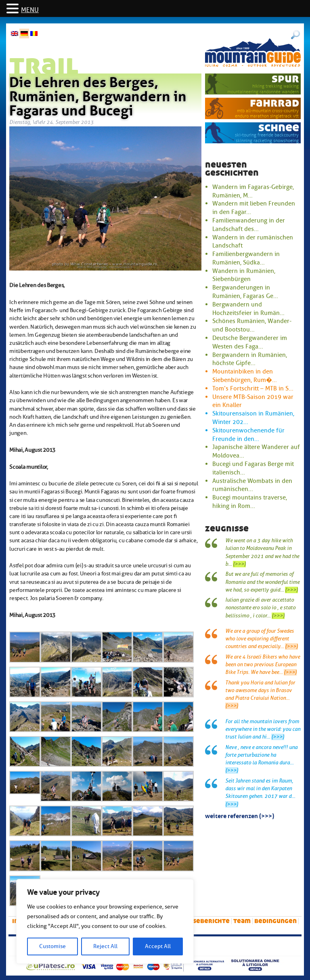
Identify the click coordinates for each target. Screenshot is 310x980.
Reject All (105, 946)
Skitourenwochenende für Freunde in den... (248, 435)
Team (242, 921)
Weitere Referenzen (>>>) (240, 815)
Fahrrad (274, 103)
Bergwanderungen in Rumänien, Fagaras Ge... (245, 292)
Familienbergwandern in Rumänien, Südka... (246, 258)
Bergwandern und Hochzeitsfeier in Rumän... (248, 309)
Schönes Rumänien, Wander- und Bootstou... (252, 325)
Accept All (158, 946)
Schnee (279, 127)
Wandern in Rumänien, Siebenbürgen (244, 275)
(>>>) (239, 564)
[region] (105, 921)
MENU (30, 10)
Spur (285, 79)
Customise (52, 946)
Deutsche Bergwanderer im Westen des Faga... (250, 342)
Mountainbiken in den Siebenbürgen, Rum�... (245, 376)
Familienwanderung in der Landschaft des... (249, 225)
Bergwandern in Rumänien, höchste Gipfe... (250, 359)
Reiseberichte (206, 921)
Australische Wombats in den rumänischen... (252, 485)
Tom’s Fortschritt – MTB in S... (253, 388)
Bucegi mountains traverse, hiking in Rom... (250, 502)
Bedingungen (275, 921)
